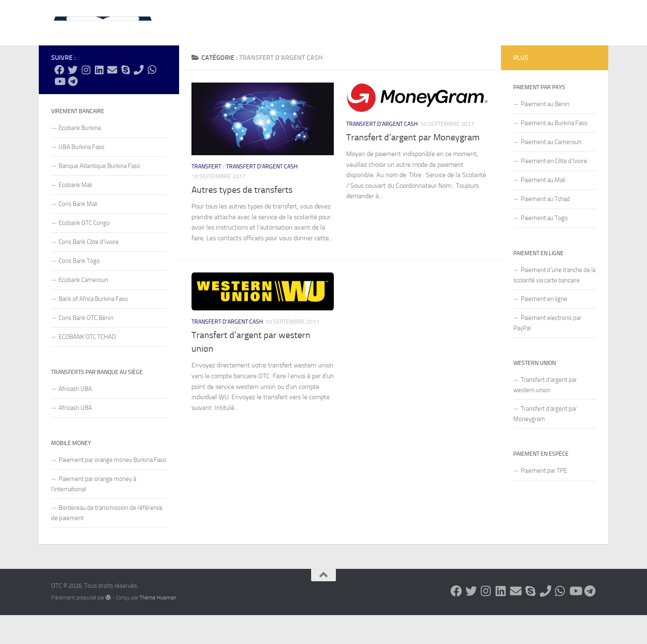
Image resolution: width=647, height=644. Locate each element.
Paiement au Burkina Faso (554, 152)
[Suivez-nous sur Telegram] (73, 110)
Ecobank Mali (75, 214)
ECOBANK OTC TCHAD (87, 366)
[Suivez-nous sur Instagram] (86, 99)
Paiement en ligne (544, 328)
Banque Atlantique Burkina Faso (99, 195)
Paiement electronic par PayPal (547, 352)
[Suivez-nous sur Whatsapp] (152, 99)
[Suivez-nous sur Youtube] (59, 110)
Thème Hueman (158, 626)
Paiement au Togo (544, 247)
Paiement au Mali (543, 209)
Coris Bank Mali (78, 233)
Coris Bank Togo (79, 290)
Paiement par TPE (544, 500)
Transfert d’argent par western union (545, 414)
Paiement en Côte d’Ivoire (554, 190)
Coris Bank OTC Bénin (86, 347)
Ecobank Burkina (80, 157)
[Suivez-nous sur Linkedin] (99, 99)
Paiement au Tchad (545, 228)
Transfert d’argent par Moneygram (413, 166)
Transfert (206, 195)
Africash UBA (75, 418)
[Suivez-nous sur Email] (112, 99)
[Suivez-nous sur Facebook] (59, 99)
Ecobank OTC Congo (84, 252)
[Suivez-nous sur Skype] (125, 99)
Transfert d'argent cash (262, 195)
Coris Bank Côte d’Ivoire (89, 271)
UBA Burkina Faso (81, 176)
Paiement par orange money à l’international (94, 513)
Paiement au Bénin (545, 133)
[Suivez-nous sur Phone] (139, 99)
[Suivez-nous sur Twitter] (73, 99)
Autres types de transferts (242, 219)
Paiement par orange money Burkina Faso (112, 489)
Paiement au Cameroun (551, 171)
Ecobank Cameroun (83, 309)
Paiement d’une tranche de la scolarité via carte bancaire (554, 304)
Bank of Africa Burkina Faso (93, 328)
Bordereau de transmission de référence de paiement (107, 542)
